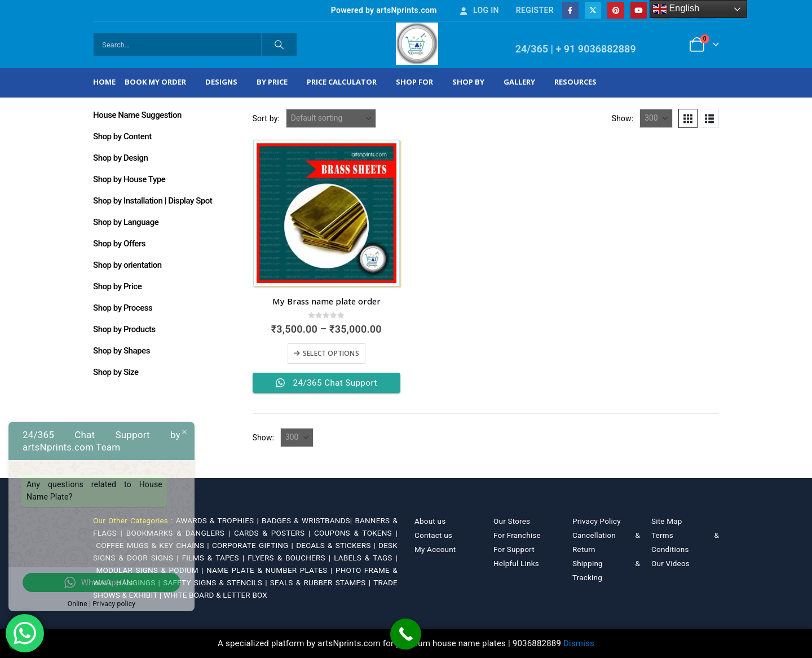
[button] (688, 118)
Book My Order (155, 82)
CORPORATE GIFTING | (254, 545)
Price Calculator (342, 82)
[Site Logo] (417, 44)
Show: (623, 118)
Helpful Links (516, 563)
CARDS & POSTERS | (274, 533)
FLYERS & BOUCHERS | (291, 558)
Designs (221, 82)
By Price (272, 82)
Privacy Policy (597, 521)
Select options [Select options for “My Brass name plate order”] (331, 353)
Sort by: (266, 118)
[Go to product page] (326, 213)
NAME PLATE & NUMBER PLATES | (271, 570)
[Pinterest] (615, 10)
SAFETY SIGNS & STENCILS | (217, 582)
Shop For (414, 82)
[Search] (279, 45)
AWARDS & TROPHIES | (217, 520)
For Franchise (517, 535)
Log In (479, 10)
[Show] (656, 118)
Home (104, 82)
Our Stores (512, 521)
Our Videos (670, 563)
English (676, 9)
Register (535, 10)
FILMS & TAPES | (215, 558)
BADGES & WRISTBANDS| (308, 520)
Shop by (468, 82)
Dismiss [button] (579, 643)
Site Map (667, 521)
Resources (575, 82)
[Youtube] (639, 10)
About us (430, 521)
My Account (435, 549)
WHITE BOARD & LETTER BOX (215, 595)
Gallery (519, 82)
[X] (593, 10)
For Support (514, 549)
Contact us (433, 535)
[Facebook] (570, 10)
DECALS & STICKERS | (337, 545)
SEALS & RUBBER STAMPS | (322, 582)
